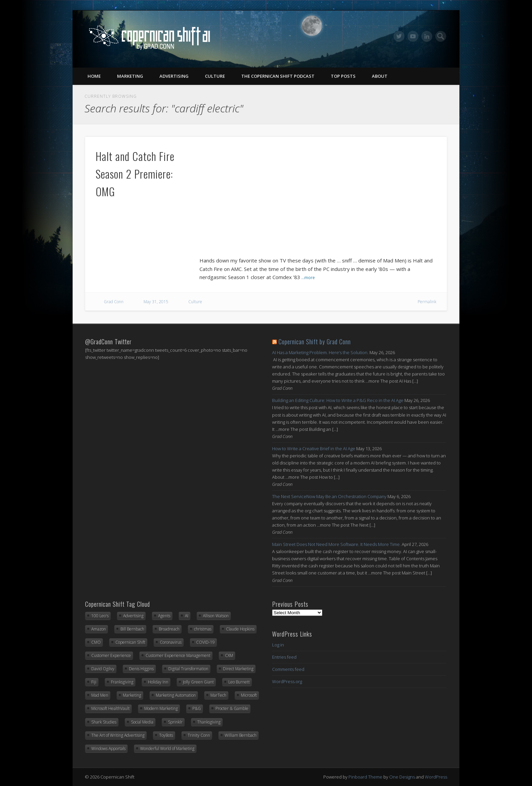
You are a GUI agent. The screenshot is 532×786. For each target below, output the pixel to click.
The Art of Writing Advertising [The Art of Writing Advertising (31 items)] (118, 735)
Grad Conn (114, 302)
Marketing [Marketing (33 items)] (132, 695)
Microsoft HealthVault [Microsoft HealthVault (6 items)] (110, 708)
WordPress (436, 777)
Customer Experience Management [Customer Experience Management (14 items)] (178, 655)
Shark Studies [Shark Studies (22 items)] (104, 722)
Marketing (130, 76)
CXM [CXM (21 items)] (229, 655)
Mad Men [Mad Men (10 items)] (100, 695)
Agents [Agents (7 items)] (164, 616)
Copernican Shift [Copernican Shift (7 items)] (130, 642)
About (380, 76)
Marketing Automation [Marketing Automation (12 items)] (176, 695)
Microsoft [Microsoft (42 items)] (249, 695)
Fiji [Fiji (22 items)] (94, 682)
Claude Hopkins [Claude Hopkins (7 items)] (240, 629)
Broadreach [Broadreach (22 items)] (169, 629)
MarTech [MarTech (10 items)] (218, 695)
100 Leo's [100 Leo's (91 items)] (100, 616)
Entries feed (284, 657)
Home (94, 76)
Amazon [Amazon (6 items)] (99, 629)
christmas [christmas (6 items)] (203, 629)
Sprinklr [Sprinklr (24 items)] (175, 722)
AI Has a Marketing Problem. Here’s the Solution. (320, 352)
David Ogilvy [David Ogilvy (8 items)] (103, 669)
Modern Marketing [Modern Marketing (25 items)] (161, 708)
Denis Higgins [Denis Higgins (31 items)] (141, 669)
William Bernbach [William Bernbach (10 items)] (241, 735)
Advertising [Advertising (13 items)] (133, 616)
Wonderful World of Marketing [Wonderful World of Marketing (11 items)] (167, 748)
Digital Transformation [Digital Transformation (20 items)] (188, 669)
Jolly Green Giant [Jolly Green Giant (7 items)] (198, 682)
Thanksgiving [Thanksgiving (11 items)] (209, 722)
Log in (278, 645)
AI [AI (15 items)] (187, 616)
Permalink (427, 302)
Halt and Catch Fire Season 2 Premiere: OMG (135, 174)
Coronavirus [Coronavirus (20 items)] (171, 642)
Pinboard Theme (365, 777)
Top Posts (343, 76)
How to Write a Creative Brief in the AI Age (314, 449)
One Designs (402, 777)
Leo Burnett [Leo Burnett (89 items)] (239, 682)
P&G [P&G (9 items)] (197, 708)
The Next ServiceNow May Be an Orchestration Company (329, 496)
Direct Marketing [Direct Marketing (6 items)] (238, 669)
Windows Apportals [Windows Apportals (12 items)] (108, 748)
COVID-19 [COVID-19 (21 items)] (205, 642)
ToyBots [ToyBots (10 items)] (166, 735)
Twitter (399, 36)
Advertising (174, 76)
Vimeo (413, 36)
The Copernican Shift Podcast (278, 76)
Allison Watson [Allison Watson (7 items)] (216, 616)
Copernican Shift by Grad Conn (315, 342)
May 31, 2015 (156, 302)
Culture (215, 76)
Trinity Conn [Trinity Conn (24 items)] (199, 735)
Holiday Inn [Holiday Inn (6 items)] (158, 682)
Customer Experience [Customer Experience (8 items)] (111, 655)
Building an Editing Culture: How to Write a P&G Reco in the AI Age (338, 400)
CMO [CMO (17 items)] (96, 642)
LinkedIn (427, 36)
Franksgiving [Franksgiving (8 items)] (122, 682)
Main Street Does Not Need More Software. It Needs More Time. (336, 544)
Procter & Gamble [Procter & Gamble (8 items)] (232, 708)
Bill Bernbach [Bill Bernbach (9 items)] (132, 629)
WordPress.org (287, 681)
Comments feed (288, 669)
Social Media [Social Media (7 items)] (142, 722)
